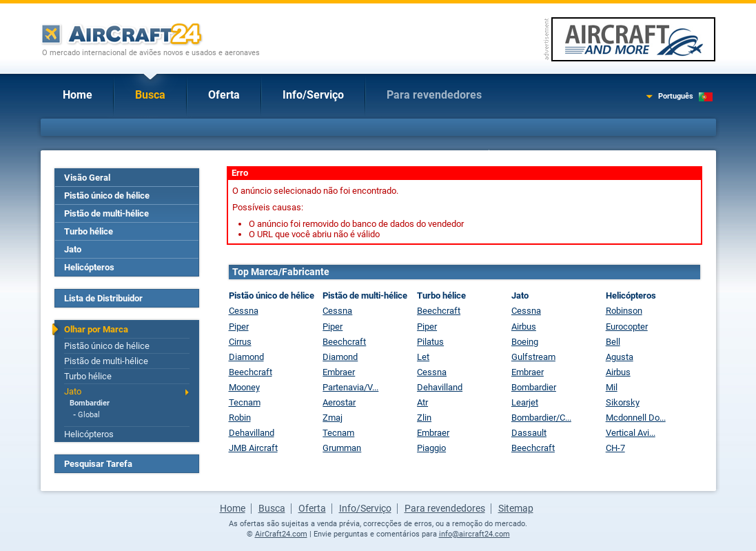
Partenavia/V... (350, 387)
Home (78, 95)
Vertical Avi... (631, 433)
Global (89, 415)
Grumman (342, 448)
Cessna (244, 311)
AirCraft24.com (281, 534)
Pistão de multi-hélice (106, 213)
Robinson (624, 311)
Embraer (339, 372)
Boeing (525, 342)
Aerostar (339, 402)
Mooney (244, 387)
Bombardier (90, 403)
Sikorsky (623, 402)
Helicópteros (89, 267)
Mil (612, 387)
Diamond (246, 357)
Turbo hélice (89, 231)
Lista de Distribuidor (103, 298)
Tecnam (245, 402)
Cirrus (240, 342)
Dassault (529, 433)
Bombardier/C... (541, 418)
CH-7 (615, 448)
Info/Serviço (313, 95)
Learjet (525, 402)
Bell (613, 342)
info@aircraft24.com (474, 534)
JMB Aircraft (253, 448)
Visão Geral (87, 178)
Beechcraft (251, 372)
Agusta (620, 357)
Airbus (524, 327)
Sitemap (516, 508)
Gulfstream (533, 357)
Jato (73, 249)
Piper (239, 327)
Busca (150, 95)
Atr (422, 402)
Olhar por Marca (96, 329)
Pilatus (430, 342)
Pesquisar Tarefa (98, 464)
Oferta (224, 95)
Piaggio (431, 448)
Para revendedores (434, 95)
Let (423, 357)
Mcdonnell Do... (636, 418)
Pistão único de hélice (107, 196)
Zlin (424, 418)
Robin (240, 418)
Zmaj (333, 418)
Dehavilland (252, 433)
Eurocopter (627, 327)
